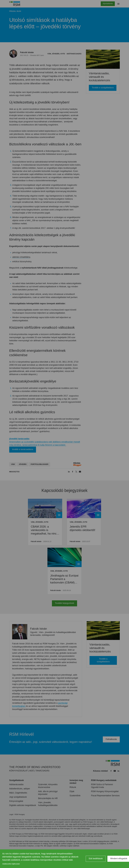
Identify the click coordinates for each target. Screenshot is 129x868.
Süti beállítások (96, 859)
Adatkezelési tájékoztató (11, 864)
